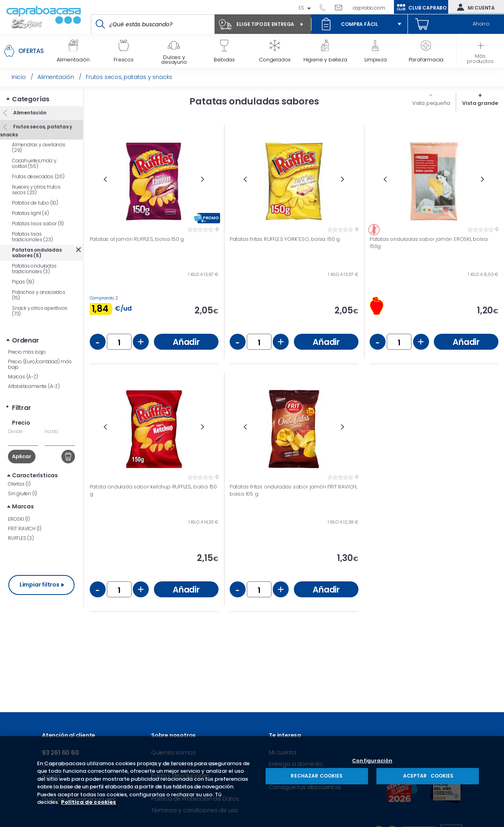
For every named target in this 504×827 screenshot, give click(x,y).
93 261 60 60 (325, 7)
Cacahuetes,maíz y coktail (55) (34, 163)
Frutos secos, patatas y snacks (36, 131)
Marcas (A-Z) (23, 377)
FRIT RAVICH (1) (25, 529)
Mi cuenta (474, 7)
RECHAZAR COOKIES (317, 776)
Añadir (186, 342)
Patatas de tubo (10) (35, 203)
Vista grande (480, 103)
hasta (51, 431)
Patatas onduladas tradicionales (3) (34, 269)
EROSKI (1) (19, 519)
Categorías (31, 99)
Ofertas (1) (19, 484)
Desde (15, 431)
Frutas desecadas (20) (38, 176)
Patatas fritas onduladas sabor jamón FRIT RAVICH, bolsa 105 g (293, 490)
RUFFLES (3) (21, 538)
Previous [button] (105, 179)
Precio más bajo (27, 352)
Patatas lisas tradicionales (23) (32, 237)
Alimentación (29, 113)
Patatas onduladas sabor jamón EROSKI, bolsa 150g (428, 243)
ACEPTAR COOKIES (427, 776)
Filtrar (22, 408)
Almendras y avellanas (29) (39, 147)
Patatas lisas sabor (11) (38, 223)
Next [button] (203, 179)
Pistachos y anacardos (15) (39, 295)
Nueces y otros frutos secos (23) (36, 190)
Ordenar (26, 340)
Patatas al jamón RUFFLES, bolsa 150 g (137, 239)
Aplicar (22, 456)
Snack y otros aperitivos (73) (40, 311)
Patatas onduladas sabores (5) (37, 253)
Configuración (372, 761)
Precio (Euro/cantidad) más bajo (40, 364)
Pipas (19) (23, 282)
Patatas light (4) (31, 213)
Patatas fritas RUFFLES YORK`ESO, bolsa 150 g (285, 239)
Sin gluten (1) (23, 493)
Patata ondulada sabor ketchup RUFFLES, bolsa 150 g (153, 490)
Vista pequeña (431, 103)
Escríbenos (342, 7)
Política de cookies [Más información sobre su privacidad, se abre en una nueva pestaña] (89, 802)
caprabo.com (369, 8)
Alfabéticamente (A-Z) (34, 386)
